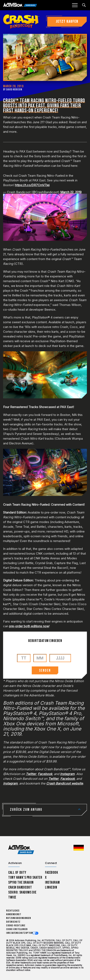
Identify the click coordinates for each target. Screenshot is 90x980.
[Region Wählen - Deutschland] (79, 848)
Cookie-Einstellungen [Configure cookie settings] (17, 929)
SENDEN (45, 670)
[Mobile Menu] (75, 5)
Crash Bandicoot (20, 887)
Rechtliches (13, 911)
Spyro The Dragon (21, 882)
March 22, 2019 (71, 192)
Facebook (52, 873)
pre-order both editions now (29, 626)
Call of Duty (17, 873)
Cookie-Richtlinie (16, 926)
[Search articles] (84, 5)
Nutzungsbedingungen (18, 918)
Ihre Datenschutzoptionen (21, 933)
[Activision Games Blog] (20, 5)
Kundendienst (14, 914)
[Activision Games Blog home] (21, 850)
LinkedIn (51, 887)
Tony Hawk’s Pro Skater (25, 878)
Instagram (52, 882)
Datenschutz (13, 922)
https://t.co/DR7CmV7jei (32, 185)
